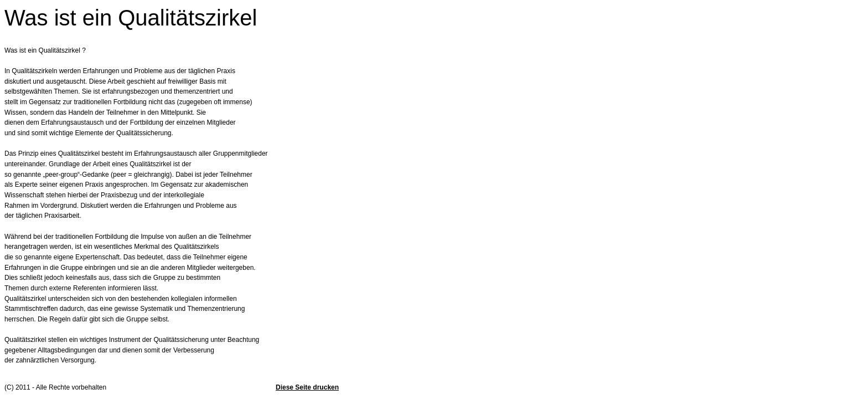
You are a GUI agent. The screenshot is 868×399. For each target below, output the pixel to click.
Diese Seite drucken (307, 387)
